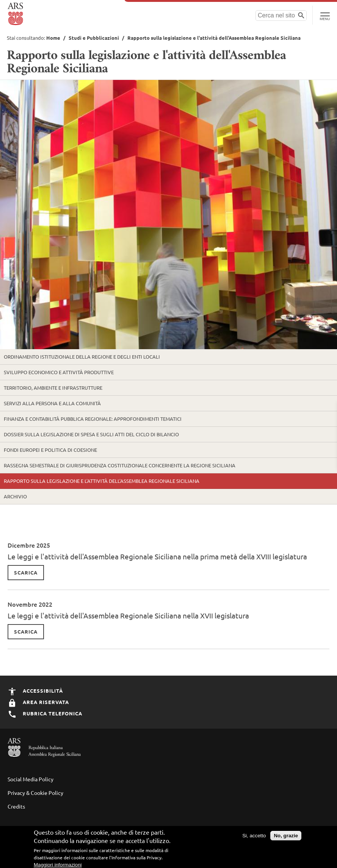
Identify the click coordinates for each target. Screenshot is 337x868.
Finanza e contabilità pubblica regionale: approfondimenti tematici (93, 419)
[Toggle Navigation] (325, 15)
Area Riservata (38, 702)
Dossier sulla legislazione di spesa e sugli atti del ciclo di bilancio (91, 434)
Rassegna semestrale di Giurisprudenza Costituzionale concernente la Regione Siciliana (120, 465)
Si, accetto (254, 838)
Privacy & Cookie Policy (35, 793)
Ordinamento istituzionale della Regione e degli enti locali (82, 357)
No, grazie (286, 838)
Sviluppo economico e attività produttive (59, 372)
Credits (16, 806)
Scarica (26, 572)
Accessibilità (35, 691)
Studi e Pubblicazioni (94, 38)
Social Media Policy (31, 779)
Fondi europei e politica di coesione (50, 450)
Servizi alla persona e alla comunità (52, 403)
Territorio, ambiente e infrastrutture (53, 388)
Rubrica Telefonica (45, 713)
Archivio (15, 496)
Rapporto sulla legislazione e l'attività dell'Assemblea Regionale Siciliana (102, 481)
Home (53, 38)
